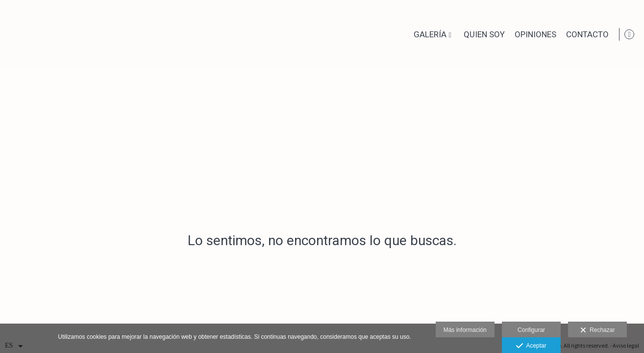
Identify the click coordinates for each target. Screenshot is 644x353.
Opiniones (533, 35)
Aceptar (531, 346)
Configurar (531, 330)
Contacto (585, 35)
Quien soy (482, 35)
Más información (465, 330)
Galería (428, 35)
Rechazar (597, 330)
